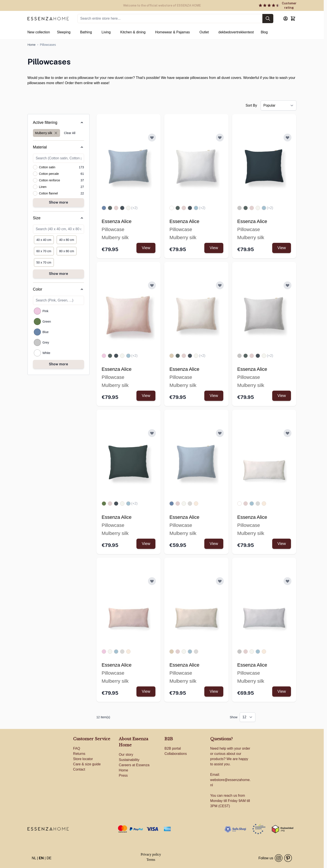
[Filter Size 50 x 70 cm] (44, 262)
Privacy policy (151, 854)
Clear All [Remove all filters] (70, 133)
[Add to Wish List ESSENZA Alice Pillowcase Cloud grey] (287, 285)
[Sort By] (279, 106)
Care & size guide (87, 764)
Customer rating (289, 5)
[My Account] (286, 19)
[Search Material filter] (59, 158)
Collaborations (176, 754)
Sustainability (129, 760)
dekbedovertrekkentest (236, 32)
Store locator (83, 759)
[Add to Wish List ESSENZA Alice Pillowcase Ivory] (220, 285)
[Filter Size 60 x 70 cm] (44, 251)
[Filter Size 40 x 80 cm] (67, 240)
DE (49, 858)
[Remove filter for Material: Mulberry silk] (47, 133)
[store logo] (48, 829)
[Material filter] (59, 147)
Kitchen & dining (133, 32)
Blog (264, 32)
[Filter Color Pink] (37, 311)
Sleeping (64, 32)
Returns (79, 754)
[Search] (268, 19)
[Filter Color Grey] (37, 342)
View (146, 248)
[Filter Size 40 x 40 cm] (44, 240)
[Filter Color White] (37, 353)
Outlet (204, 32)
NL (34, 858)
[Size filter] (59, 218)
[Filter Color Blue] (37, 332)
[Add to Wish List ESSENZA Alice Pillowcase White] (220, 138)
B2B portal (173, 748)
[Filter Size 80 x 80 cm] (67, 251)
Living (106, 32)
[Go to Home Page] (32, 45)
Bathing (86, 32)
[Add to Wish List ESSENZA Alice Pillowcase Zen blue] (152, 138)
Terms (151, 860)
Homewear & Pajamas (173, 32)
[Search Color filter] (59, 300)
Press (123, 775)
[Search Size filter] (59, 229)
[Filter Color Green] (37, 322)
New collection (39, 32)
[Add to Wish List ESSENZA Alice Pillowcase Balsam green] (152, 433)
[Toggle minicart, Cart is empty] (293, 19)
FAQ (77, 748)
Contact (79, 769)
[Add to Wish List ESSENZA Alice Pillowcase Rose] (152, 285)
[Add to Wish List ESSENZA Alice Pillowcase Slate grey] (287, 138)
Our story (126, 755)
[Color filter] (59, 289)
